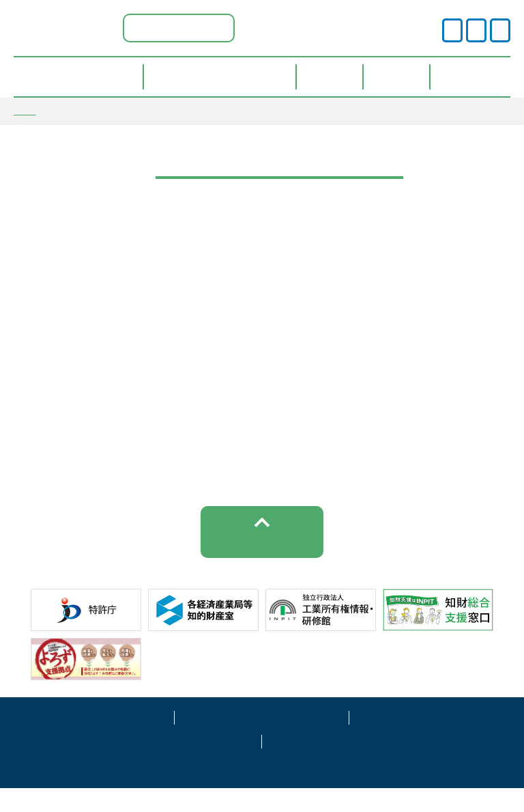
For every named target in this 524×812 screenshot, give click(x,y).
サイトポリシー (87, 740)
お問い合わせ (349, 764)
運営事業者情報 (437, 740)
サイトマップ (175, 764)
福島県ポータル (179, 28)
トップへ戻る (262, 563)
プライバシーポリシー (262, 740)
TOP (25, 111)
